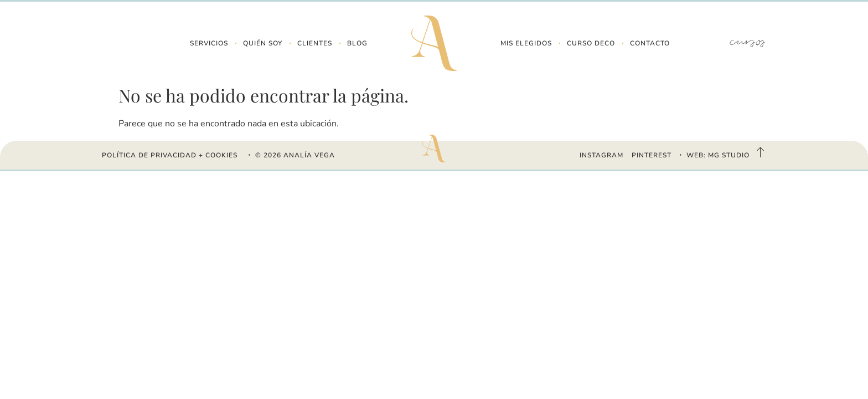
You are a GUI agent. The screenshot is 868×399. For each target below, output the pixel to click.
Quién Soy (263, 43)
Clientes (315, 43)
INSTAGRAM (601, 155)
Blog (357, 43)
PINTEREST (652, 155)
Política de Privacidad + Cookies (170, 155)
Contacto (650, 43)
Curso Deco (591, 43)
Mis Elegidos (526, 43)
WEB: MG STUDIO (718, 155)
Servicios (209, 43)
